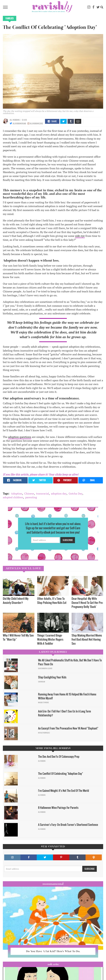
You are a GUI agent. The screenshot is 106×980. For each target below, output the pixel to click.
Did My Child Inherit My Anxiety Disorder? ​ (16, 601)
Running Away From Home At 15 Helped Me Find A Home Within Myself (67, 696)
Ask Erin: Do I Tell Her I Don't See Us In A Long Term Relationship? (65, 713)
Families (10, 18)
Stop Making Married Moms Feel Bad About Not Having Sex (87, 639)
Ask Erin (53, 964)
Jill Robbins (15, 120)
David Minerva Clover (45, 668)
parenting (31, 497)
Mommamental (53, 884)
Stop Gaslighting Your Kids (52, 677)
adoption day (59, 494)
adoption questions (20, 437)
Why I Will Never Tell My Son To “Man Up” (18, 637)
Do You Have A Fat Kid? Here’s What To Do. (53, 951)
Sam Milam (42, 682)
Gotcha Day (76, 494)
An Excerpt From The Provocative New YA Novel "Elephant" (68, 728)
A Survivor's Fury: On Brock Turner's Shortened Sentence (68, 825)
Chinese (29, 494)
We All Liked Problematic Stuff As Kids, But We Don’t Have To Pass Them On (70, 662)
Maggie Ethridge (43, 702)
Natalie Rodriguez (44, 733)
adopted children (13, 497)
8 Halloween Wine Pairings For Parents (58, 808)
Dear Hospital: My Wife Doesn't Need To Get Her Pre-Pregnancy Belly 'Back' (87, 603)
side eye (80, 236)
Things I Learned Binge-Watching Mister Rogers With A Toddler (50, 639)
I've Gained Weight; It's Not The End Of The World (64, 791)
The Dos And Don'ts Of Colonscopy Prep (59, 757)
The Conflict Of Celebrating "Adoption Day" (61, 774)
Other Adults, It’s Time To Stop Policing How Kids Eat (52, 601)
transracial (42, 494)
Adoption (17, 494)
